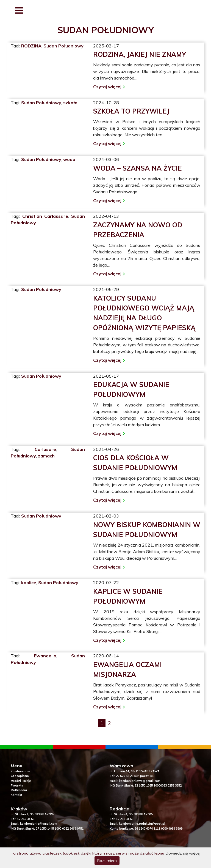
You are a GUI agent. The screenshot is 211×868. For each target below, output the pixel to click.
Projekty (17, 786)
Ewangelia (45, 656)
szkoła (70, 103)
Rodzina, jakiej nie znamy (140, 54)
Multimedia (19, 790)
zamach (46, 456)
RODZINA (31, 46)
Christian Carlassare (45, 216)
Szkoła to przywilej (131, 111)
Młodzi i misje (21, 781)
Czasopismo (20, 776)
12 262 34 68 (26, 819)
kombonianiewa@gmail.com (140, 781)
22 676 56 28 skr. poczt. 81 (135, 776)
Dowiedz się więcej (183, 853)
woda (69, 159)
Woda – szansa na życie (138, 168)
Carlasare (45, 449)
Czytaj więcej (107, 87)
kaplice (29, 583)
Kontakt (16, 795)
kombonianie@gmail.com (39, 824)
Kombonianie (20, 771)
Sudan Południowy (63, 46)
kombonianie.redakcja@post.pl (142, 824)
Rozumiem (107, 861)
